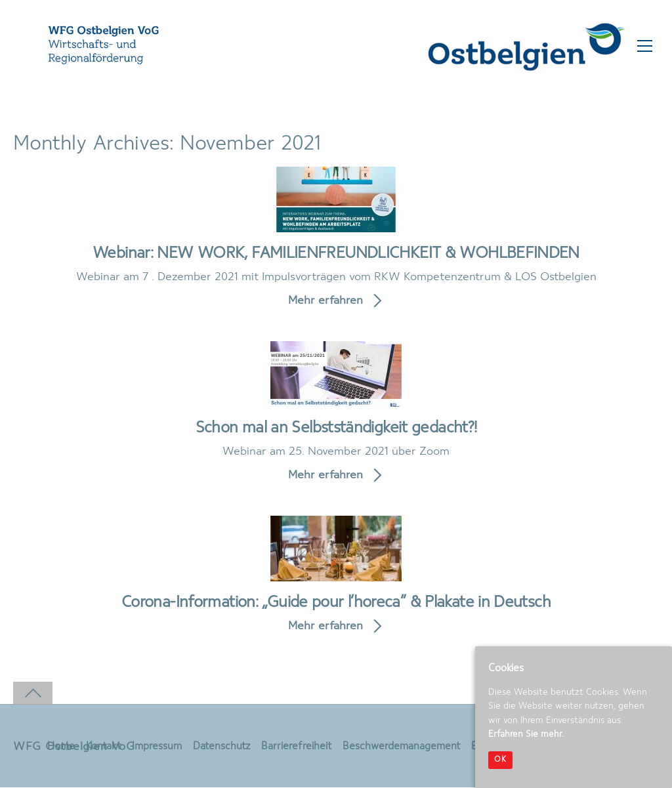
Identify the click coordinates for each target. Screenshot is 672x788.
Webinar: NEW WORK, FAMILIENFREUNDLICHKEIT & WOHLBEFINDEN (336, 254)
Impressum (156, 747)
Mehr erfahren (325, 301)
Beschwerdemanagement (401, 747)
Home (60, 747)
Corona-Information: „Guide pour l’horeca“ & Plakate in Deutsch (336, 603)
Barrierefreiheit (296, 747)
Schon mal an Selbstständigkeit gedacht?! (336, 429)
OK (500, 760)
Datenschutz (221, 747)
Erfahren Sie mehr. (526, 734)
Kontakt (103, 747)
